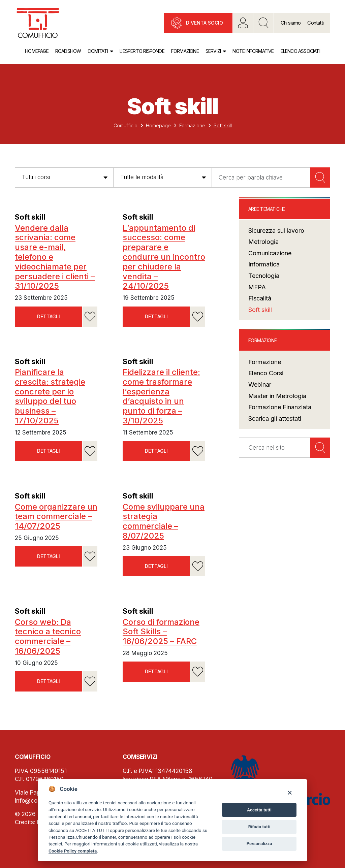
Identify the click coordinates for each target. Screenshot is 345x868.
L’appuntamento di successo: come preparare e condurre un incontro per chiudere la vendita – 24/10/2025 (164, 257)
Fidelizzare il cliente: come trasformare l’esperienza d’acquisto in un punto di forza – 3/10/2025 (161, 396)
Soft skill (30, 217)
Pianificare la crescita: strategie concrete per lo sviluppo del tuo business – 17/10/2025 (50, 396)
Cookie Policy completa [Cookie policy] (73, 851)
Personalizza (61, 837)
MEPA (257, 287)
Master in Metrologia (277, 396)
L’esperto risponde (142, 51)
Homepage (37, 51)
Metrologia (263, 242)
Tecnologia (264, 276)
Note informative (253, 51)
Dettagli (49, 316)
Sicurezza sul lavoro (276, 231)
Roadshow (68, 51)
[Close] (290, 792)
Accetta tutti (259, 810)
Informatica (264, 264)
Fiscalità (260, 298)
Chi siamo (291, 23)
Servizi (213, 51)
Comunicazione (270, 253)
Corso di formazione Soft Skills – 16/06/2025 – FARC (161, 632)
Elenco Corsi (266, 373)
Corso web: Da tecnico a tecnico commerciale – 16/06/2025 (48, 636)
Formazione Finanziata (280, 407)
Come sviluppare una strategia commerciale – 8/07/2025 (164, 521)
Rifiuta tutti (259, 827)
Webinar (260, 384)
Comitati (98, 51)
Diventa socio (205, 23)
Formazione (185, 51)
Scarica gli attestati (275, 419)
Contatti (315, 23)
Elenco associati (300, 51)
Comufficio (126, 125)
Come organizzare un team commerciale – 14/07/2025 (56, 517)
